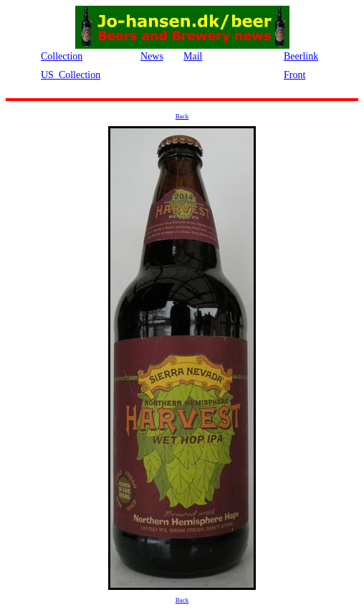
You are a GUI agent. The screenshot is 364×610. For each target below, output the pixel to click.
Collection (62, 56)
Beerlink (301, 56)
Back (182, 116)
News (152, 56)
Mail (193, 56)
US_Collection (71, 75)
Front (294, 75)
